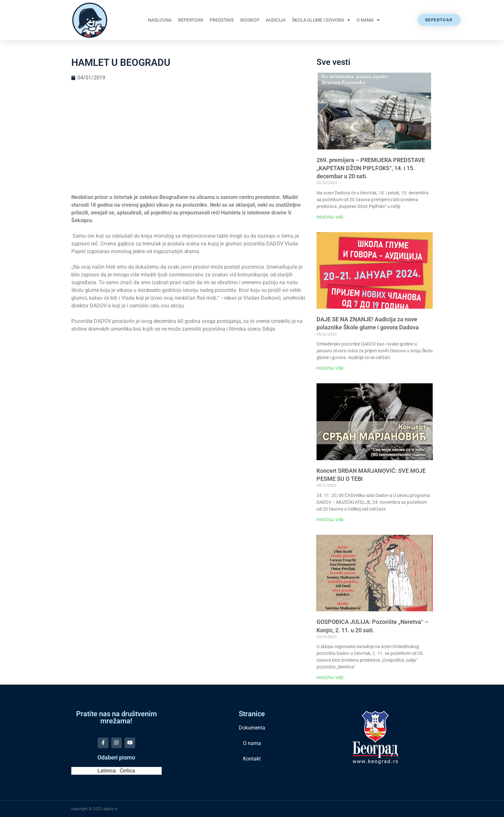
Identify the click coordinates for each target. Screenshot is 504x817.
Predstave (222, 20)
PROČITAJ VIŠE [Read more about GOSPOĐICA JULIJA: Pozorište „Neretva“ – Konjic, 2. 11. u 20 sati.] (330, 678)
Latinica (107, 771)
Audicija (276, 20)
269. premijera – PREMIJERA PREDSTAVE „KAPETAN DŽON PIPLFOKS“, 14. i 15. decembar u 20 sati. (371, 168)
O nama (368, 20)
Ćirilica (127, 771)
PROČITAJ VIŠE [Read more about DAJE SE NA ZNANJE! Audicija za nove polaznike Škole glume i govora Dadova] (330, 368)
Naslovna (160, 20)
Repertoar (191, 20)
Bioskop (250, 20)
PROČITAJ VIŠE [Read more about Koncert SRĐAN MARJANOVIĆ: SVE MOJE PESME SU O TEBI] (330, 520)
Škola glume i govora (321, 20)
